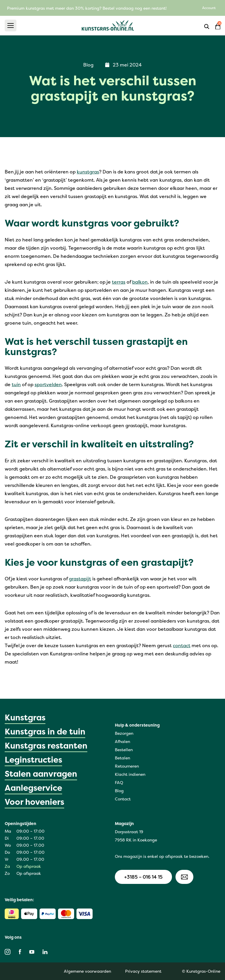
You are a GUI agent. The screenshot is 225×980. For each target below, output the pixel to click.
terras (119, 282)
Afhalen (122, 741)
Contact (123, 799)
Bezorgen (124, 733)
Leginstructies (33, 760)
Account (209, 8)
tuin (16, 384)
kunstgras (88, 172)
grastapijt (80, 579)
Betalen (122, 758)
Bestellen (124, 750)
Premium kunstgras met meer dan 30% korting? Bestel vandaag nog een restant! (87, 8)
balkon (140, 282)
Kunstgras (25, 717)
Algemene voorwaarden (87, 971)
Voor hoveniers (34, 802)
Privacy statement (143, 971)
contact (182, 645)
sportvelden (48, 384)
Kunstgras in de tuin (45, 732)
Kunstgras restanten (46, 746)
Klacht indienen (130, 774)
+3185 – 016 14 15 (143, 877)
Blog (119, 791)
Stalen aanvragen (41, 774)
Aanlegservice (33, 788)
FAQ (119, 782)
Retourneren (127, 766)
